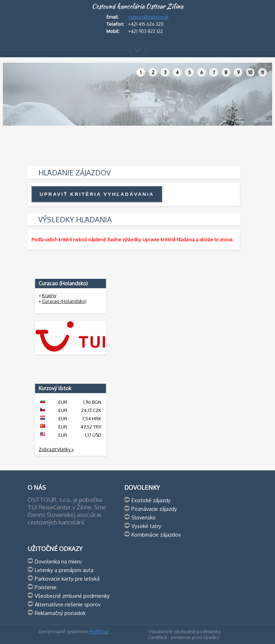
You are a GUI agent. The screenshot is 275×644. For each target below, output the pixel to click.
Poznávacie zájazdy (154, 509)
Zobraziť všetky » (56, 449)
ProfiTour (99, 631)
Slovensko (144, 517)
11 (262, 72)
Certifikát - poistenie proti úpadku (184, 637)
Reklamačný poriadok (60, 613)
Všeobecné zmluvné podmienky (72, 596)
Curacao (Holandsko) (64, 301)
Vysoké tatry (146, 526)
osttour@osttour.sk (148, 17)
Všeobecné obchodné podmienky (184, 631)
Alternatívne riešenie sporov (68, 604)
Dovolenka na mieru (58, 561)
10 (250, 72)
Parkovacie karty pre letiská (67, 578)
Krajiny (49, 295)
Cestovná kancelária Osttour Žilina (137, 6)
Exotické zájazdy (151, 500)
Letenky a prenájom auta (64, 570)
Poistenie (46, 587)
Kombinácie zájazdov (156, 534)
